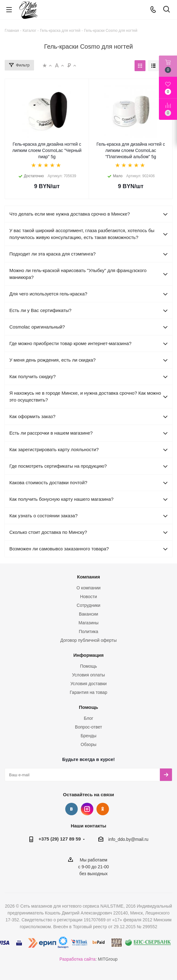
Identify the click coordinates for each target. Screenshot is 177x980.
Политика (89, 631)
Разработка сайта (78, 959)
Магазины (88, 623)
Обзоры (88, 744)
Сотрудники (89, 605)
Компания (89, 577)
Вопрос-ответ (88, 727)
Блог (88, 718)
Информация (88, 655)
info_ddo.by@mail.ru (128, 839)
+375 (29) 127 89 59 (60, 839)
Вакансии (89, 614)
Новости (88, 597)
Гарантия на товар (89, 692)
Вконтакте (71, 809)
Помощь (88, 666)
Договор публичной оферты (88, 640)
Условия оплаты (88, 675)
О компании (88, 588)
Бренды (88, 736)
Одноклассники (103, 809)
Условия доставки (88, 684)
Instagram (87, 809)
